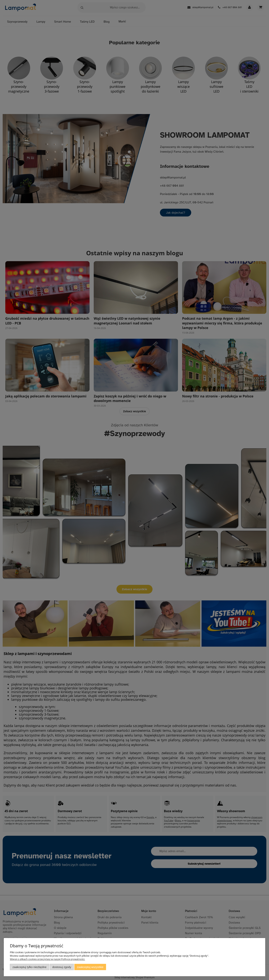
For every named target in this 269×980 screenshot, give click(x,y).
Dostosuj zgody (62, 967)
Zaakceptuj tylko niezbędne (29, 967)
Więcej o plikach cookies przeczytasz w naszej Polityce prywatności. (47, 959)
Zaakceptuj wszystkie (90, 967)
